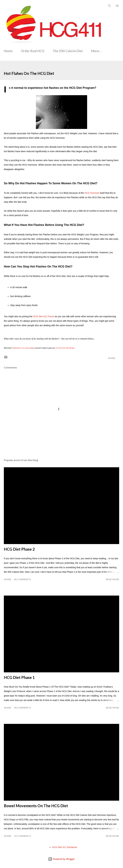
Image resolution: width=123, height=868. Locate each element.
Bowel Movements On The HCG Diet (36, 806)
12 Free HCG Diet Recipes (65, 348)
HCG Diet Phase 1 (19, 677)
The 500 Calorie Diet (68, 51)
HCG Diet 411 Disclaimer (65, 847)
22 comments (22, 836)
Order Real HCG (33, 51)
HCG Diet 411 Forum (43, 316)
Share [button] (112, 358)
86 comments (22, 579)
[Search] (110, 6)
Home (8, 51)
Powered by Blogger (61, 859)
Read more (113, 579)
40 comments (22, 708)
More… (96, 51)
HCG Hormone (92, 193)
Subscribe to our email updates (24, 348)
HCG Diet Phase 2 (19, 549)
